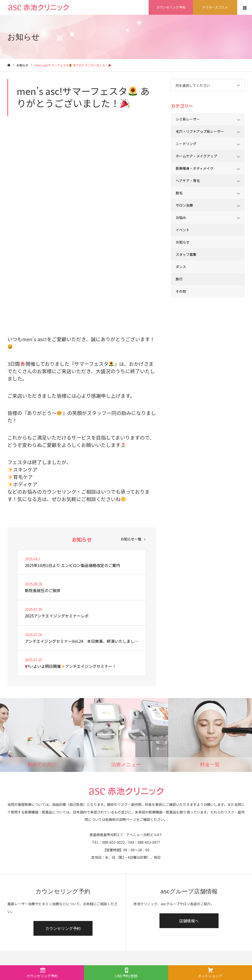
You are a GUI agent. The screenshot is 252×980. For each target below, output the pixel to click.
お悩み (181, 217)
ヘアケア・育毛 (188, 181)
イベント (183, 230)
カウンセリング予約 (171, 7)
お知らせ (183, 242)
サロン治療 (184, 205)
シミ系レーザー (188, 119)
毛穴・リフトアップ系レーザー (200, 131)
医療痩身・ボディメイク (195, 168)
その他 (181, 291)
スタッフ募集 (186, 254)
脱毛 (179, 193)
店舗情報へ (189, 921)
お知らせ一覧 (131, 539)
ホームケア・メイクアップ (196, 156)
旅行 (179, 279)
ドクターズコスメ (215, 7)
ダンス (181, 267)
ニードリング (186, 144)
